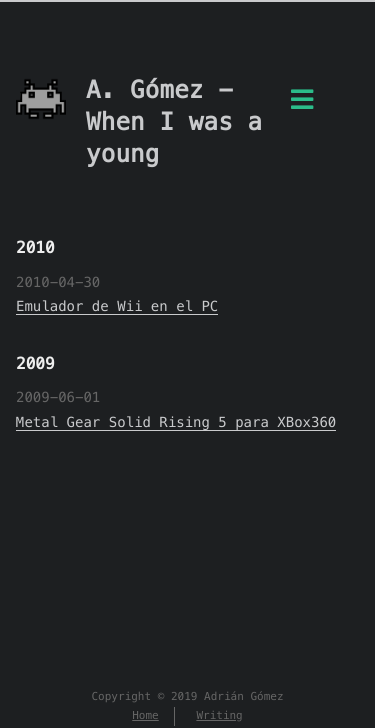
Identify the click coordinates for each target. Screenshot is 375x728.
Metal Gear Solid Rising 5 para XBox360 (176, 422)
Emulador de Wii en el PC (117, 306)
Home (145, 716)
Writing (219, 716)
